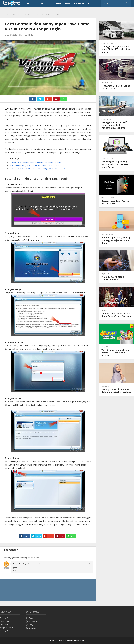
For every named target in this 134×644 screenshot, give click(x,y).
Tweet (36, 536)
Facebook (31, 618)
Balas (6, 568)
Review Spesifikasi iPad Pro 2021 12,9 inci (117, 201)
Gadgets (57, 3)
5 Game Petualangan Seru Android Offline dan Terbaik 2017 (36, 165)
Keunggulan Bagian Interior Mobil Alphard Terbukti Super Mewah (117, 48)
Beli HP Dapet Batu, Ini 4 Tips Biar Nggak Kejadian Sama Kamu (117, 239)
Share (24, 536)
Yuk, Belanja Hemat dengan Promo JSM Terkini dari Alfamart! (117, 351)
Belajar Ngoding (20, 564)
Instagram (31, 621)
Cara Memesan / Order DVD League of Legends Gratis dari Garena (39, 169)
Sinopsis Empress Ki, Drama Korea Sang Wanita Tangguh (117, 313)
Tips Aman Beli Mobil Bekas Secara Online (117, 86)
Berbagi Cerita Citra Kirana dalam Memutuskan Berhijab (117, 389)
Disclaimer (4, 624)
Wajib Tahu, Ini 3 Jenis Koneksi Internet (117, 277)
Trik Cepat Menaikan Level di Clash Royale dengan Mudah (35, 162)
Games (68, 3)
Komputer (79, 3)
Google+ (31, 625)
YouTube (31, 628)
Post (59, 536)
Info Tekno (32, 3)
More (91, 3)
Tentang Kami (5, 618)
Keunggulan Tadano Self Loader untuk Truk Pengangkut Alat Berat (117, 124)
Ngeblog (45, 3)
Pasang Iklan (5, 631)
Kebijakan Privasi (6, 628)
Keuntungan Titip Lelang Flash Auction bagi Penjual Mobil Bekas (117, 163)
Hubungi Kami (5, 621)
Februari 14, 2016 (34, 564)
